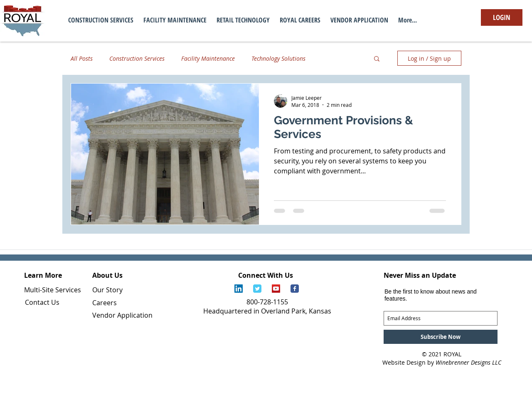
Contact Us (42, 302)
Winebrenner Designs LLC (468, 362)
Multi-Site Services (53, 290)
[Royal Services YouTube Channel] (276, 289)
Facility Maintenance (208, 58)
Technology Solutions (278, 58)
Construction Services (137, 58)
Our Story (107, 290)
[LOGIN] (502, 17)
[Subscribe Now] (441, 337)
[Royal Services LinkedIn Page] (239, 289)
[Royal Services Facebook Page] (295, 289)
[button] (377, 59)
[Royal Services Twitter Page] (257, 289)
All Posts (82, 58)
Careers (105, 303)
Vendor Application (122, 315)
